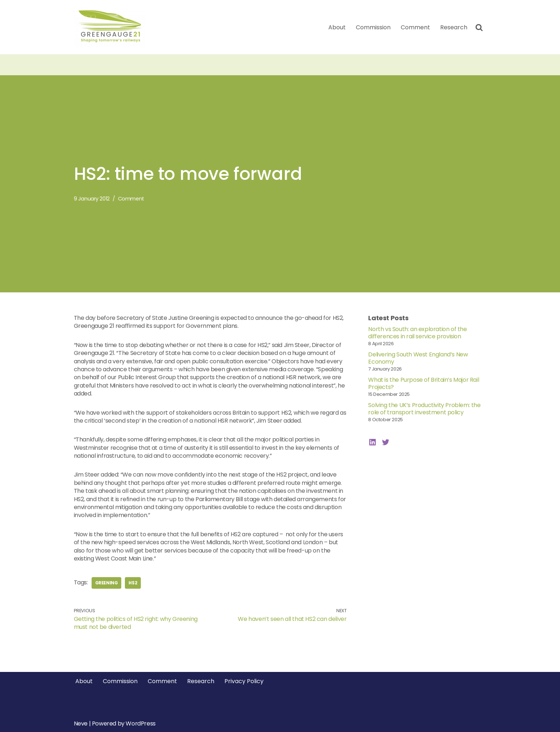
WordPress (140, 723)
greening (107, 583)
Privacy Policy (244, 681)
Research (454, 27)
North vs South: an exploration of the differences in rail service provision (417, 333)
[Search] (479, 27)
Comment (415, 27)
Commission (373, 27)
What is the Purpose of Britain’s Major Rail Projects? (424, 383)
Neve (81, 723)
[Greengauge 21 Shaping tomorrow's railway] (112, 27)
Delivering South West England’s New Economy (418, 358)
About (337, 27)
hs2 (133, 583)
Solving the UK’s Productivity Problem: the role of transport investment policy (424, 409)
